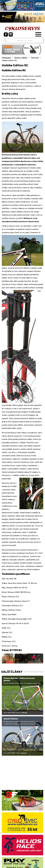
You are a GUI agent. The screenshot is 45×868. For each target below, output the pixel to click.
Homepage (6, 58)
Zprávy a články (21, 58)
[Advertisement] (17, 772)
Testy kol (35, 58)
